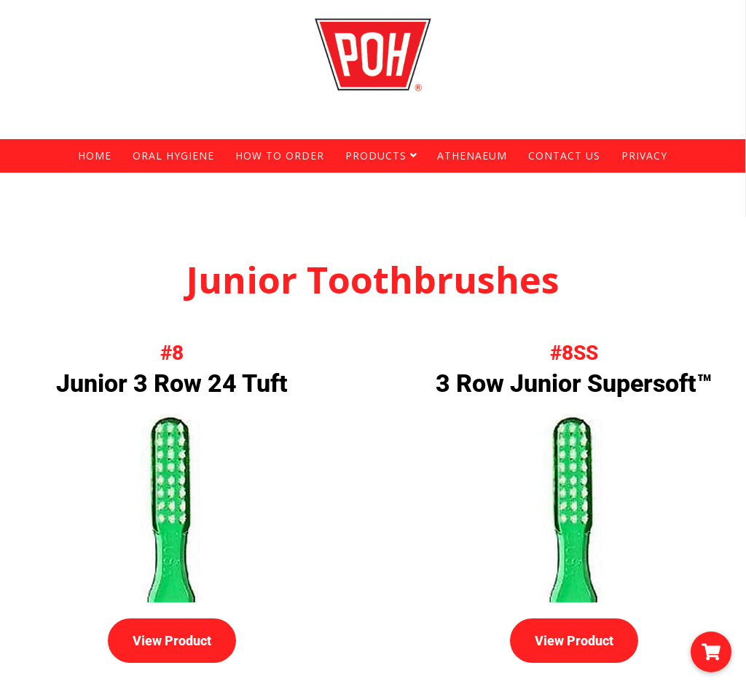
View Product (172, 641)
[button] (711, 652)
